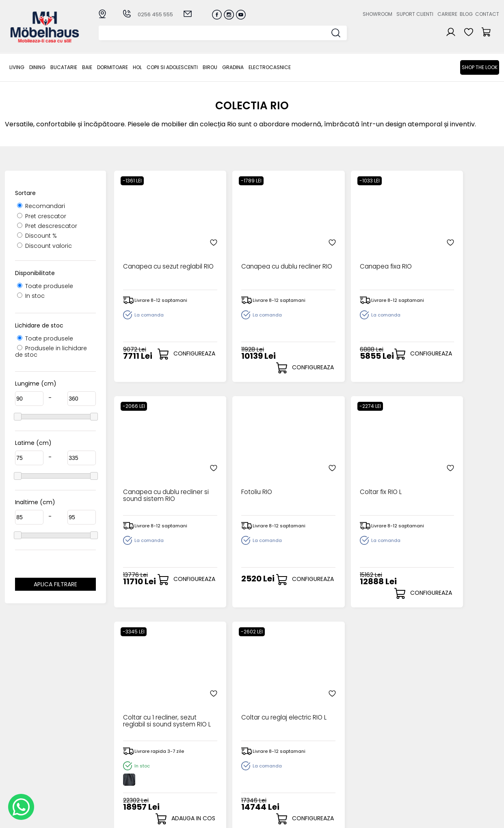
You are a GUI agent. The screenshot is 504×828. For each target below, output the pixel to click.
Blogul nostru (336, 758)
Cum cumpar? (197, 738)
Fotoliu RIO (138, 475)
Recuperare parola (274, 751)
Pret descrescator (47, 226)
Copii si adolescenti (172, 67)
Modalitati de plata (203, 745)
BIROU (210, 67)
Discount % (37, 236)
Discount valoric (44, 246)
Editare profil (265, 778)
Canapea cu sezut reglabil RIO (151, 254)
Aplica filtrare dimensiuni (55, 585)
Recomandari (41, 206)
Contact (487, 14)
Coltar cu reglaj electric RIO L (449, 479)
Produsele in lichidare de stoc (51, 351)
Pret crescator (42, 216)
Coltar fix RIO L (240, 475)
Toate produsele (45, 286)
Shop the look (480, 67)
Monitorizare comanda (209, 772)
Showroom (377, 14)
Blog (466, 14)
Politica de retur (198, 778)
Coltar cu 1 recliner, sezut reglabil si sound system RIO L (350, 482)
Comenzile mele (271, 771)
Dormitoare (112, 67)
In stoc (31, 296)
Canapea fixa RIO (343, 250)
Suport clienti (415, 14)
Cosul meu (262, 764)
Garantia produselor (205, 765)
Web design (452, 818)
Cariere (447, 14)
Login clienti (263, 745)
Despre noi (333, 738)
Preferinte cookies (344, 772)
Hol (137, 67)
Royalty (489, 818)
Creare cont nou (271, 738)
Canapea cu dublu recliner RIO (248, 254)
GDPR (183, 785)
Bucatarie (64, 67)
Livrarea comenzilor (204, 751)
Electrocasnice (270, 67)
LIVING (17, 67)
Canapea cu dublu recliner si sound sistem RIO (449, 257)
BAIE (87, 67)
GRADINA (233, 67)
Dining (37, 67)
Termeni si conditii (202, 758)
